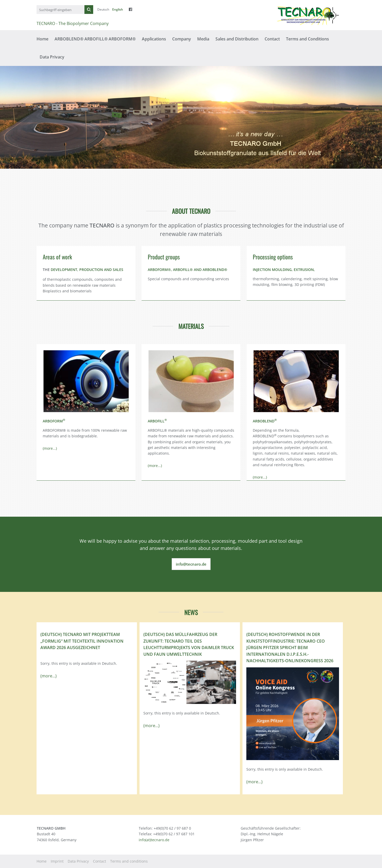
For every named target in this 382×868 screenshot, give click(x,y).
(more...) (50, 448)
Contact (272, 39)
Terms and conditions (129, 861)
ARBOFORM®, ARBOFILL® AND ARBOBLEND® (188, 270)
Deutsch (103, 9)
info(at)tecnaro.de (154, 840)
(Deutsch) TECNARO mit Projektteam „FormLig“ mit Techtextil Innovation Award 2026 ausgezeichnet (82, 641)
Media (203, 39)
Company (182, 39)
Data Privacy (52, 57)
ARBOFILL (157, 421)
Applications (154, 39)
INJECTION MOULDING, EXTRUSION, (284, 270)
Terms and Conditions (307, 39)
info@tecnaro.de (191, 564)
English (118, 9)
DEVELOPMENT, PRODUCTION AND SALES (87, 270)
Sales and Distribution (237, 39)
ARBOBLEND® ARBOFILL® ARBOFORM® (95, 39)
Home (42, 39)
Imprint (57, 861)
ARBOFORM (54, 421)
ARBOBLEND (265, 421)
